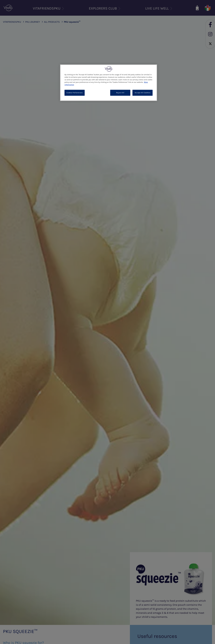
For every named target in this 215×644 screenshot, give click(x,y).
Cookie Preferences (75, 93)
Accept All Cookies (143, 93)
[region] (109, 83)
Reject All (120, 93)
